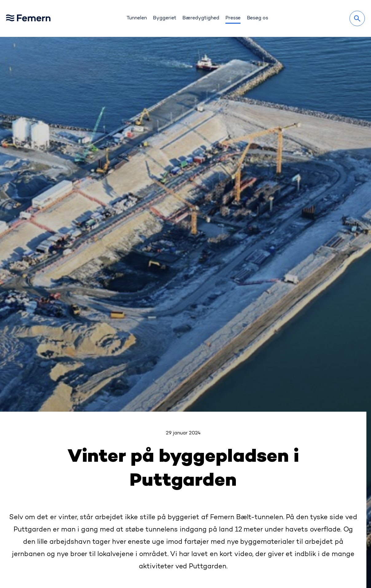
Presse (233, 18)
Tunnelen (137, 18)
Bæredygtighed (201, 18)
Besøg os (258, 18)
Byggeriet (165, 18)
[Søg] (357, 18)
